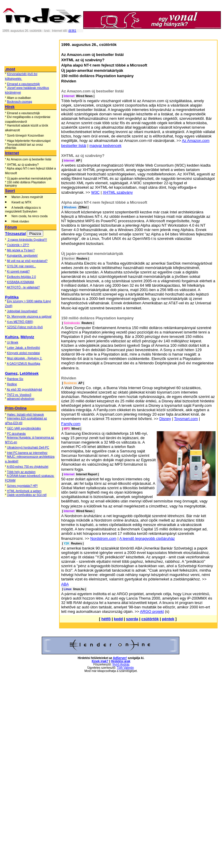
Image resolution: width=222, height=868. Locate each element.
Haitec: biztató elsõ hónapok (26, 415)
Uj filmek (13, 342)
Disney (165, 419)
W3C (95, 192)
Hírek (10, 107)
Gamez (11, 373)
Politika (12, 297)
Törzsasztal (15, 234)
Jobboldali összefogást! (22, 311)
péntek (168, 619)
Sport (10, 191)
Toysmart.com (186, 419)
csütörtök (150, 619)
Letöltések (29, 373)
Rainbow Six (15, 379)
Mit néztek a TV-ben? (21, 250)
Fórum (11, 227)
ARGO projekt (152, 611)
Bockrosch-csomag (20, 102)
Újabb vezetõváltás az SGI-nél (27, 495)
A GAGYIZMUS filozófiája (23, 364)
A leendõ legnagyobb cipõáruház (147, 538)
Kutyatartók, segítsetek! (22, 256)
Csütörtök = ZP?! (18, 245)
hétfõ (106, 619)
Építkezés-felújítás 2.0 (21, 277)
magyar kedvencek (105, 146)
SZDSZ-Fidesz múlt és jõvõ (25, 327)
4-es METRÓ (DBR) (20, 322)
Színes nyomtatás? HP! (22, 486)
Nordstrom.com (103, 538)
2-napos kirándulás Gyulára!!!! (27, 240)
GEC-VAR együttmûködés (24, 428)
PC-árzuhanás (16, 434)
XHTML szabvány (118, 192)
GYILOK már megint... (21, 266)
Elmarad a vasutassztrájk (24, 84)
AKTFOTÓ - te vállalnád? (23, 287)
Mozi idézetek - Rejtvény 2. (25, 358)
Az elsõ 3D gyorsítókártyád (24, 390)
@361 (72, 31)
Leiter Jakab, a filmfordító (24, 348)
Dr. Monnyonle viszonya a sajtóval (29, 317)
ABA (65, 584)
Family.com (71, 424)
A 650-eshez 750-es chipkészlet (27, 467)
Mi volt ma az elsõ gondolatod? (27, 261)
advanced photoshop (21, 399)
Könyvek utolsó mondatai (24, 353)
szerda (132, 619)
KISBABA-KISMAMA (21, 282)
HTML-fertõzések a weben (24, 491)
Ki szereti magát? (18, 272)
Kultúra (12, 337)
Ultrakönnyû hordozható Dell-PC (28, 448)
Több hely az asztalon (21, 472)
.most (10, 69)
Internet (12, 153)
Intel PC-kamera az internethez (27, 453)
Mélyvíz (27, 337)
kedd (118, 619)
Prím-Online (16, 408)
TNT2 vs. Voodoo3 (19, 395)
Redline (12, 384)
